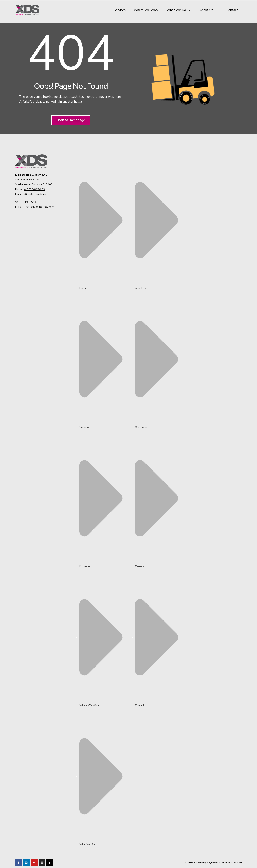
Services (120, 10)
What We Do (179, 10)
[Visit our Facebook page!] (19, 863)
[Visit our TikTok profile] (42, 863)
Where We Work (146, 10)
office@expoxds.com (36, 194)
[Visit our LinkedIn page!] (27, 863)
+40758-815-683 (34, 189)
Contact (232, 10)
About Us (209, 10)
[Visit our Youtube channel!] (34, 863)
